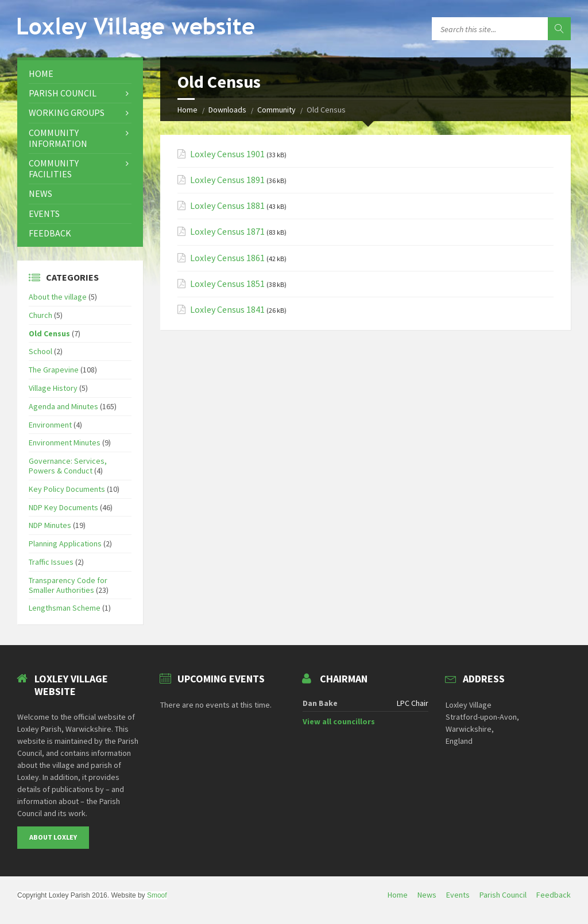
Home (187, 110)
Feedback (50, 233)
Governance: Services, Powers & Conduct (68, 466)
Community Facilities (54, 168)
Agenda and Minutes (63, 406)
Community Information (58, 138)
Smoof (157, 895)
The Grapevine (54, 370)
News (40, 193)
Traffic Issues (51, 562)
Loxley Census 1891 (227, 180)
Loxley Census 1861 (227, 258)
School (40, 351)
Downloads (227, 110)
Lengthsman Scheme (65, 608)
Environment (50, 425)
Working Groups (67, 112)
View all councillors (339, 721)
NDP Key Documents (63, 507)
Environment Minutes (65, 442)
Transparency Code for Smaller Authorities (68, 585)
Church (40, 315)
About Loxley (53, 837)
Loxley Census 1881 (227, 206)
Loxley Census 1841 (227, 310)
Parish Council (63, 93)
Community (276, 110)
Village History (53, 388)
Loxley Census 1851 (227, 284)
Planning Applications (65, 543)
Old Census (49, 333)
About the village (58, 297)
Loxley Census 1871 (227, 232)
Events (44, 213)
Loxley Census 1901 (227, 154)
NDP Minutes (50, 525)
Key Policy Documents (67, 489)
